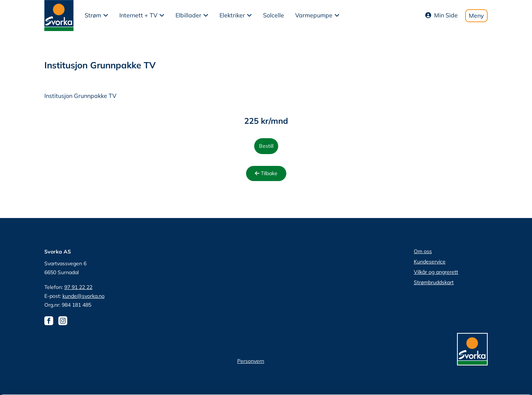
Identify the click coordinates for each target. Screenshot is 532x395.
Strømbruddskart (434, 282)
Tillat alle (470, 305)
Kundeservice (430, 262)
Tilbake (266, 173)
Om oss (423, 251)
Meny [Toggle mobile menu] (476, 16)
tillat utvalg (470, 326)
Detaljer (393, 380)
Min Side (441, 15)
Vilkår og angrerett (436, 272)
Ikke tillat (470, 348)
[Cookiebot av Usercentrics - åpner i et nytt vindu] (48, 381)
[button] (96, 16)
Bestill (266, 146)
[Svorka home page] (59, 15)
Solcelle (274, 15)
